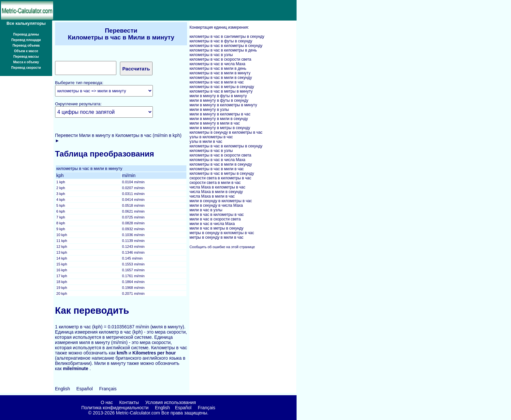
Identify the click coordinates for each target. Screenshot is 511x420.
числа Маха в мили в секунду (216, 192)
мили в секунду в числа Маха (216, 205)
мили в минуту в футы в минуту (218, 96)
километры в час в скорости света (220, 59)
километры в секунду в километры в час (226, 132)
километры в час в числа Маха (217, 64)
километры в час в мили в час (217, 82)
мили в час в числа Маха (212, 224)
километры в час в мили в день (218, 68)
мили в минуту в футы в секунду (219, 100)
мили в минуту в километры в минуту (223, 105)
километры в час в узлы (211, 55)
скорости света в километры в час (220, 178)
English (63, 389)
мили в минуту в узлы (209, 110)
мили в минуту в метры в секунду (220, 128)
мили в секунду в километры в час (220, 201)
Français (108, 389)
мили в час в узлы (206, 210)
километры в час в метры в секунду (222, 87)
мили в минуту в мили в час (215, 123)
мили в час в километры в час (217, 215)
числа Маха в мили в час (212, 196)
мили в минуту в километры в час (220, 114)
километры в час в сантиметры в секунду (227, 37)
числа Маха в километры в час (217, 187)
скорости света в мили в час (215, 183)
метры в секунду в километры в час (222, 233)
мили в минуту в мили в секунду (219, 119)
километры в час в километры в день (223, 50)
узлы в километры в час (211, 137)
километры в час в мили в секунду (220, 78)
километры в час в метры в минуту (221, 91)
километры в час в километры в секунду (226, 46)
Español (85, 389)
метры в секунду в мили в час (216, 237)
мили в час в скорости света (215, 219)
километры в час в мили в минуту (220, 73)
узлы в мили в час (206, 142)
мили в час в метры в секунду (216, 228)
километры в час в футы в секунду (221, 41)
